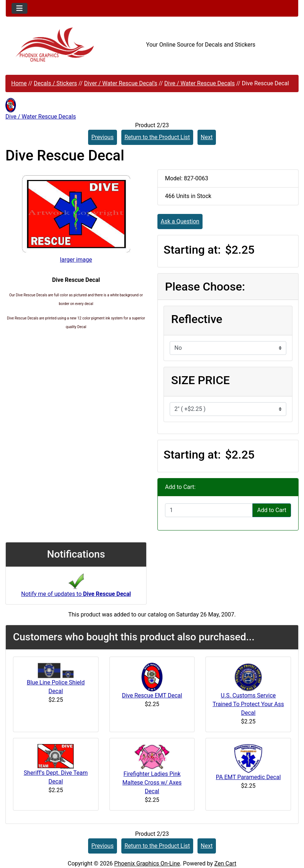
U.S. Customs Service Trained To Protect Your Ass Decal (248, 704)
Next (207, 137)
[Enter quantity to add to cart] (209, 510)
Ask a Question (180, 221)
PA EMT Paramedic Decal (248, 777)
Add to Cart (272, 510)
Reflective (197, 319)
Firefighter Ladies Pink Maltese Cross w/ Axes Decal (152, 783)
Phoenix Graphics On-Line (147, 863)
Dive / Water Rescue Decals (199, 83)
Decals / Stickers (55, 83)
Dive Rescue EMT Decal (152, 695)
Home (19, 83)
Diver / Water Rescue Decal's (121, 83)
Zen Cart (225, 863)
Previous (103, 137)
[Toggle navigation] (19, 8)
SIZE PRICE (200, 380)
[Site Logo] (55, 45)
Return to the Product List (157, 137)
